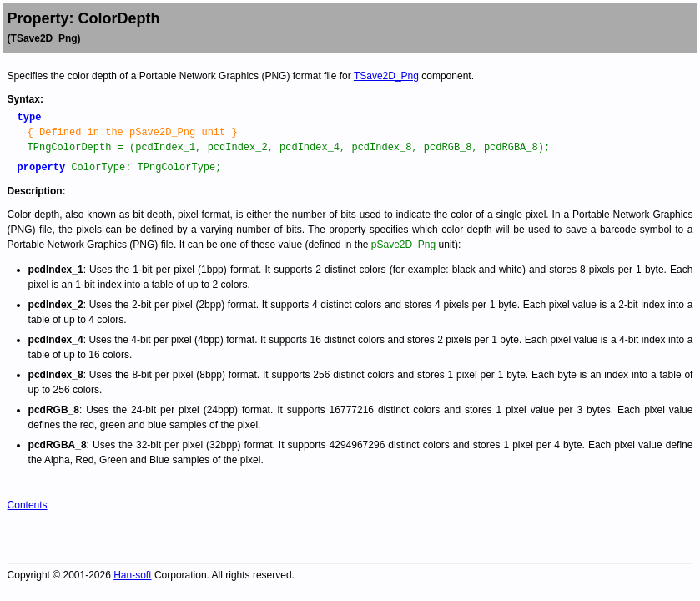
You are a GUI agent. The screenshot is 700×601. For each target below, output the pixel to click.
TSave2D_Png (386, 76)
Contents (28, 505)
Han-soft (132, 575)
